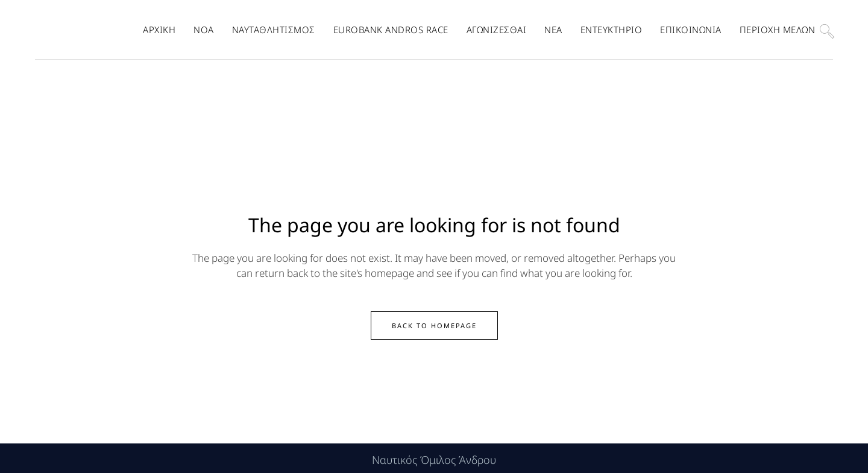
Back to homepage (434, 322)
